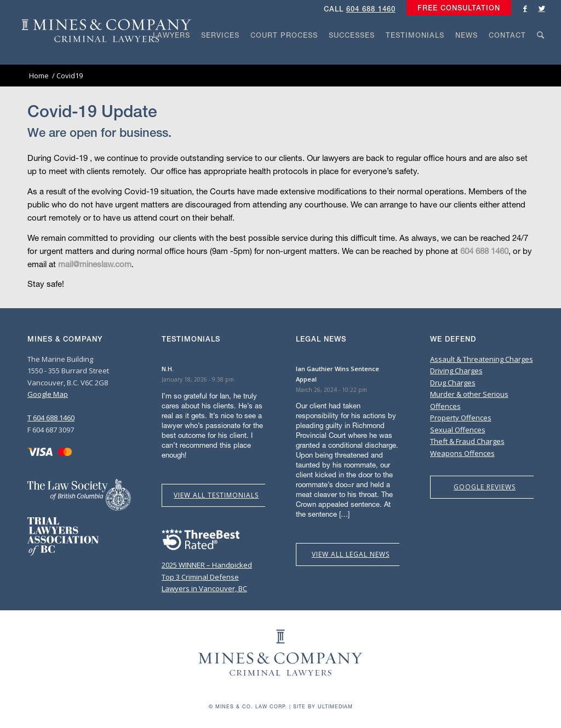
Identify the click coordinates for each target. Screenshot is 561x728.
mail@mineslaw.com (95, 264)
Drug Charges (453, 383)
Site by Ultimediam (323, 706)
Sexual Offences (458, 430)
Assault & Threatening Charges (482, 359)
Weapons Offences (462, 453)
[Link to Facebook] (525, 8)
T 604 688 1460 (51, 418)
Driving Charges (456, 371)
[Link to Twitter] (542, 8)
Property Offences (461, 418)
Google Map (48, 394)
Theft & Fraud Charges (467, 441)
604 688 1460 (371, 9)
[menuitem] (456, 8)
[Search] (541, 56)
